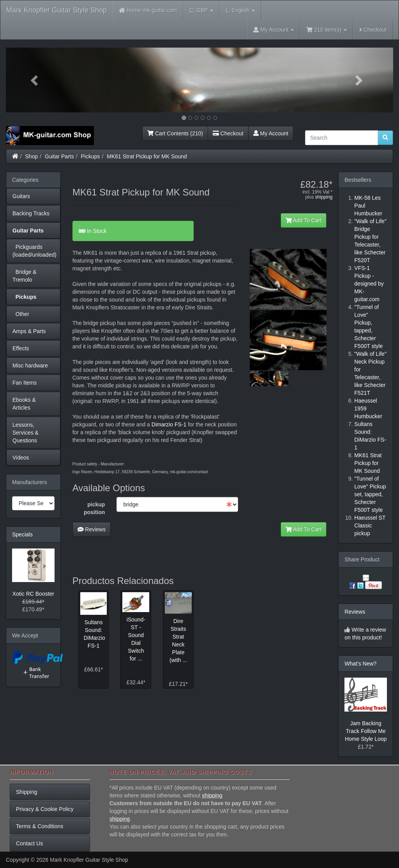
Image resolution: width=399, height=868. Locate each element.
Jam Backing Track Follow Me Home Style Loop (366, 731)
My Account (271, 133)
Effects (21, 348)
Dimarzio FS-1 (169, 424)
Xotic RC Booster (33, 594)
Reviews (92, 529)
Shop (32, 156)
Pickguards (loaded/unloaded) (34, 251)
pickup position (94, 508)
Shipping (27, 792)
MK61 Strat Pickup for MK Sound (147, 156)
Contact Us (29, 843)
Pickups (91, 156)
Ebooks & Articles (24, 404)
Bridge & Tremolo (24, 276)
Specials (22, 534)
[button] (35, 80)
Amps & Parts (29, 331)
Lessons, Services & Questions (26, 433)
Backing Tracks (31, 213)
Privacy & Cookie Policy (45, 809)
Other (21, 314)
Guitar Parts (59, 156)
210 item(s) (327, 30)
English (240, 10)
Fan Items (25, 383)
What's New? (360, 664)
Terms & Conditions (40, 826)
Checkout (373, 30)
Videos (21, 458)
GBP (201, 10)
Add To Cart (304, 220)
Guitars (21, 196)
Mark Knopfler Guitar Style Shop (56, 10)
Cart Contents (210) (175, 133)
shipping (324, 197)
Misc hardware (30, 366)
